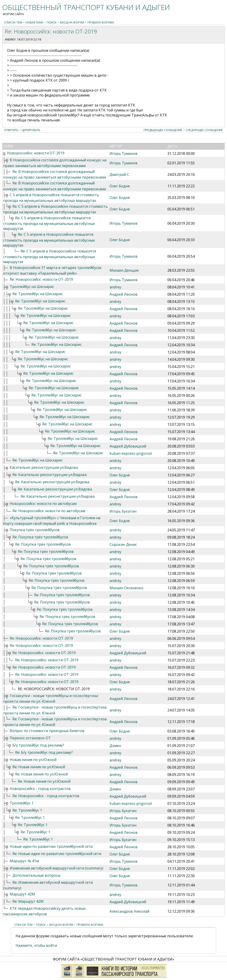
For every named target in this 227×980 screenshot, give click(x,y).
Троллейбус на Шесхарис (32, 287)
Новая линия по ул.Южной (33, 760)
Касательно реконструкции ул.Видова (44, 467)
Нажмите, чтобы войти (36, 945)
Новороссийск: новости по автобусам (43, 504)
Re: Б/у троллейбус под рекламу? (44, 752)
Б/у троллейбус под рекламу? (38, 745)
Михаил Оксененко (126, 588)
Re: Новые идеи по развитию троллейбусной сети (57, 854)
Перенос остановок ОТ (30, 738)
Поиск (52, 22)
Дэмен (115, 746)
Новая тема (34, 22)
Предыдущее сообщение (163, 130)
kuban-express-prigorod (131, 453)
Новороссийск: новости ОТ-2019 (36, 153)
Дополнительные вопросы (36, 875)
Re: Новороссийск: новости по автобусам (49, 511)
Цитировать (31, 130)
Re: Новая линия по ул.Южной (39, 767)
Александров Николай (129, 911)
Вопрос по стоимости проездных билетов (47, 731)
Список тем (13, 22)
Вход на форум (72, 22)
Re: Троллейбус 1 (27, 810)
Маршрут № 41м (24, 861)
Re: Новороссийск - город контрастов (46, 796)
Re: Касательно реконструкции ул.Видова (49, 475)
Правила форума (101, 22)
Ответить (11, 130)
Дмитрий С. (120, 174)
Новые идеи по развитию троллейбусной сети (51, 846)
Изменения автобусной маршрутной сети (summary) (56, 868)
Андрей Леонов (124, 294)
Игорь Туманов (124, 153)
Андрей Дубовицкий (128, 446)
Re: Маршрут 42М (28, 901)
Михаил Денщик (124, 270)
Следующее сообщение (204, 130)
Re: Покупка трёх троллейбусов (40, 537)
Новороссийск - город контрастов (40, 789)
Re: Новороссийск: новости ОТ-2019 (41, 279)
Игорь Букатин (123, 511)
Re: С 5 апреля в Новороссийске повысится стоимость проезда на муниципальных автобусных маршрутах (49, 223)
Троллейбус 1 (22, 803)
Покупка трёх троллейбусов (35, 530)
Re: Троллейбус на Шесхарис (37, 294)
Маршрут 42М (22, 894)
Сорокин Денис (123, 544)
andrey (10, 39)
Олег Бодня (120, 186)
